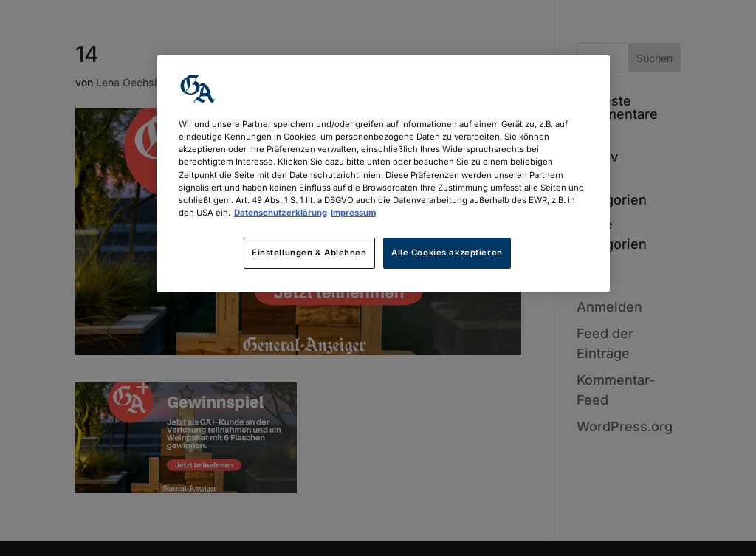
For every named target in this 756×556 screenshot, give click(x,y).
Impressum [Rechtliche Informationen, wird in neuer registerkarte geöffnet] (353, 213)
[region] (383, 173)
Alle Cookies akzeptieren (447, 253)
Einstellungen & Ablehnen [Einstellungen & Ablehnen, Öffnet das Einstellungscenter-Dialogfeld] (309, 253)
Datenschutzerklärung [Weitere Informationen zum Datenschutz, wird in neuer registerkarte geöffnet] (281, 213)
